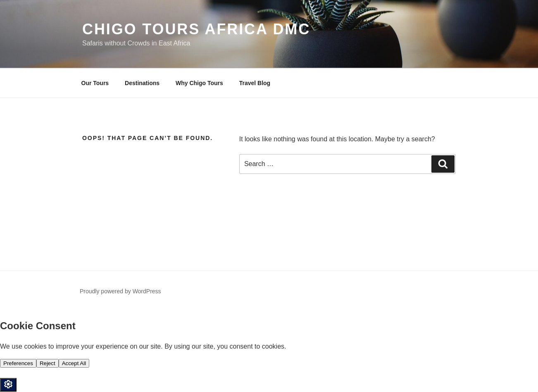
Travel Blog (255, 83)
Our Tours (95, 83)
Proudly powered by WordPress (120, 291)
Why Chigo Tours (199, 83)
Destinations (142, 83)
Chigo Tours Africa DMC (196, 29)
